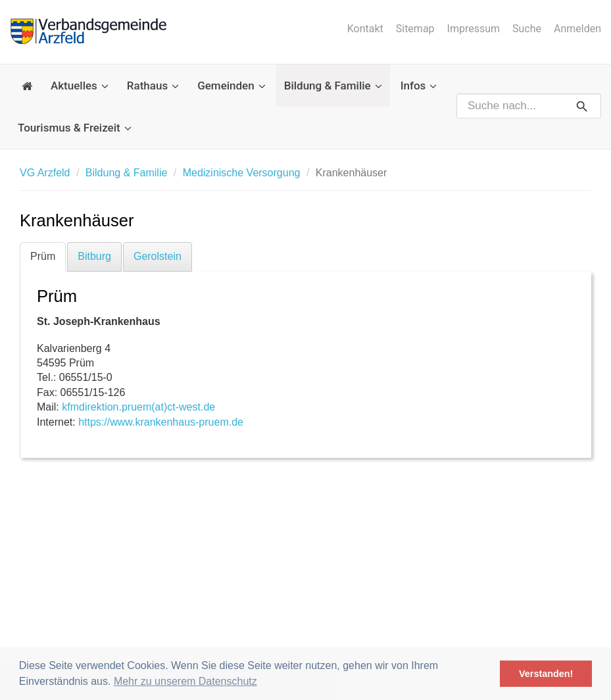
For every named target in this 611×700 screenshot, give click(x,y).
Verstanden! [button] (546, 674)
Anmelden (577, 29)
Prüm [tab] (43, 256)
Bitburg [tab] (94, 256)
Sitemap (415, 29)
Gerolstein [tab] (158, 256)
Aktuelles (80, 86)
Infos (419, 86)
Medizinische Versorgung (242, 173)
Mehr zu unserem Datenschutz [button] (185, 681)
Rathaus (153, 86)
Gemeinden (232, 86)
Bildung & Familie (333, 86)
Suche (527, 29)
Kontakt (365, 29)
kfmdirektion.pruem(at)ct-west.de (138, 407)
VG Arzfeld (45, 173)
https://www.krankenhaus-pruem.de (161, 422)
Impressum (474, 29)
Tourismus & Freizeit (75, 128)
